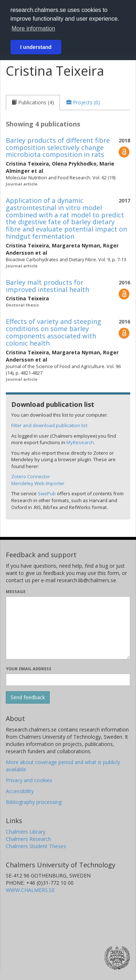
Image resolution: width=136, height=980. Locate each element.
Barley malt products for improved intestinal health (48, 286)
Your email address (29, 669)
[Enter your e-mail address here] (68, 680)
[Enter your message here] (68, 628)
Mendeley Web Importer (38, 483)
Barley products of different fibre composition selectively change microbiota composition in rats (58, 147)
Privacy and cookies (29, 780)
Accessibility (20, 791)
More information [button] (33, 28)
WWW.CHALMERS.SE (30, 890)
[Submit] (28, 697)
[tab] (33, 103)
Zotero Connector (31, 476)
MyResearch (80, 442)
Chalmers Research (28, 839)
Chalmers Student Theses (36, 846)
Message (16, 591)
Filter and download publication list (49, 425)
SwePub (47, 493)
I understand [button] (36, 47)
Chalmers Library (26, 832)
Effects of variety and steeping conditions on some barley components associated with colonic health (53, 332)
